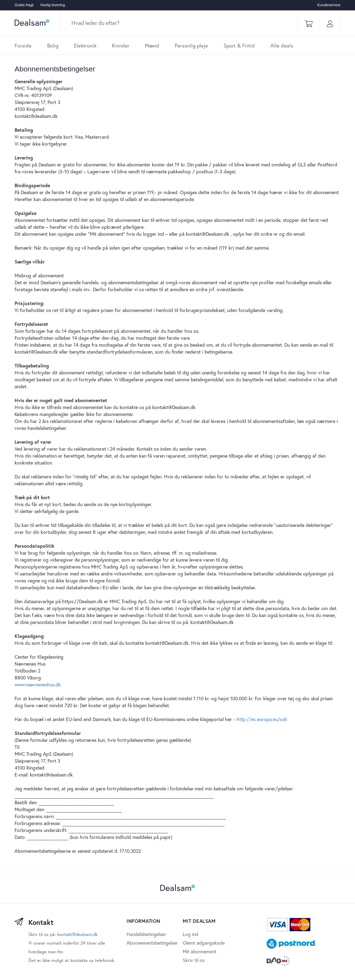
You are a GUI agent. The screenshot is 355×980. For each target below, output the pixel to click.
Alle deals (282, 45)
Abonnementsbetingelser (152, 943)
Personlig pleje (191, 45)
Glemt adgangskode (204, 943)
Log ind (191, 934)
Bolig (53, 45)
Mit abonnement (200, 951)
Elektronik (85, 45)
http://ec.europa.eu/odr (262, 719)
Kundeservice (329, 5)
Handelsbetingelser (146, 934)
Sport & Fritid (239, 45)
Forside (23, 45)
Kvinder (121, 45)
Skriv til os (194, 960)
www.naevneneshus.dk (38, 684)
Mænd (152, 45)
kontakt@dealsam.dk (77, 934)
